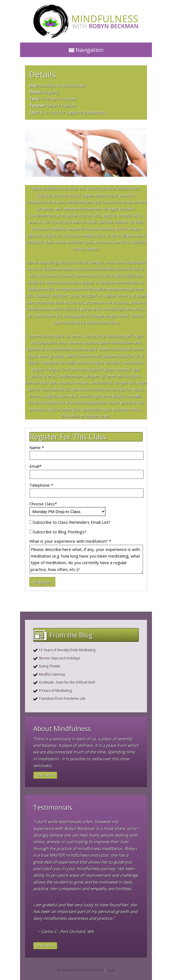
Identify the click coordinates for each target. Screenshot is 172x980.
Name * (37, 447)
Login (111, 970)
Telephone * (41, 485)
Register (42, 582)
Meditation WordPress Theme (80, 970)
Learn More (45, 775)
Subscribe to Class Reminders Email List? (72, 522)
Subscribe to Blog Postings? (60, 532)
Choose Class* (43, 504)
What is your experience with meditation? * (70, 541)
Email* (35, 466)
